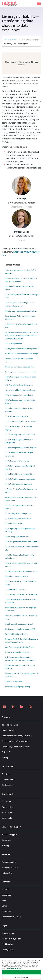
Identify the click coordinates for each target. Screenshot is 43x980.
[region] (21, 969)
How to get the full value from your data (20, 372)
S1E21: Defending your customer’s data (20, 479)
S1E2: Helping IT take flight (15, 589)
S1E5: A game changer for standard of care (21, 571)
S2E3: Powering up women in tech (18, 519)
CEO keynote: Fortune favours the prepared (21, 349)
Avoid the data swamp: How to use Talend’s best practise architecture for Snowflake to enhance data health (21, 335)
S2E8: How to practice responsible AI (19, 395)
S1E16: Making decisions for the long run (20, 448)
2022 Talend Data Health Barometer (19, 385)
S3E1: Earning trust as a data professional (21, 311)
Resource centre (10, 40)
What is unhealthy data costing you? (19, 624)
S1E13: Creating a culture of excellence (20, 434)
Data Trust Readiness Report (16, 634)
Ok (21, 972)
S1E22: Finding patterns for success (18, 484)
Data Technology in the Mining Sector (19, 647)
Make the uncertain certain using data (19, 367)
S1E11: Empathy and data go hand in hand (21, 421)
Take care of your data (13, 344)
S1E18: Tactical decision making (17, 461)
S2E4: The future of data (14, 523)
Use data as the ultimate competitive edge (21, 354)
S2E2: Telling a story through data (18, 514)
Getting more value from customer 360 (20, 629)
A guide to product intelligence (17, 652)
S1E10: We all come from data (16, 416)
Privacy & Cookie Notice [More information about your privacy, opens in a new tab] (13, 968)
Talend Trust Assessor (13, 682)
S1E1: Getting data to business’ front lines (21, 594)
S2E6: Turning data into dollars (17, 537)
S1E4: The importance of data (16, 576)
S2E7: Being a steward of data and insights (21, 542)
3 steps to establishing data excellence (20, 390)
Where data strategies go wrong (17, 687)
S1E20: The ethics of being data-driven (20, 474)
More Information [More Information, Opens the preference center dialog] (21, 977)
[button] (39, 3)
